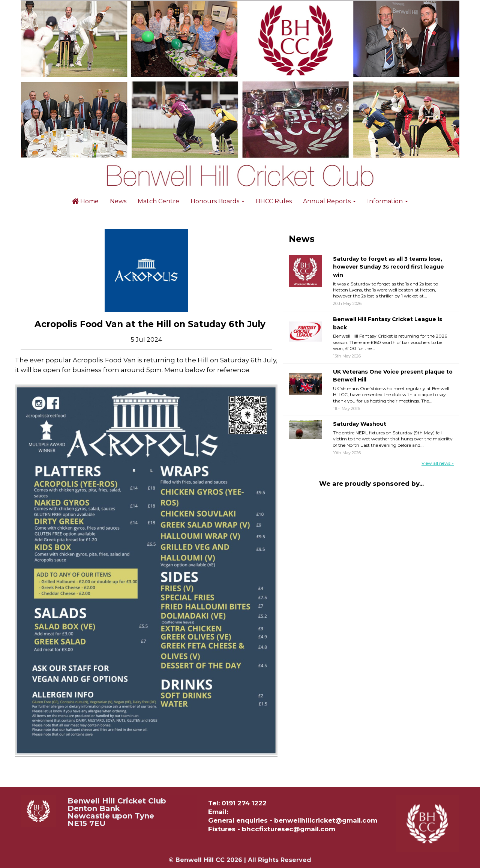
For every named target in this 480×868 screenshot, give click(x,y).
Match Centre (158, 201)
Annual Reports (329, 201)
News (118, 201)
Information (388, 201)
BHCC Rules (274, 201)
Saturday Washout (360, 424)
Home (85, 201)
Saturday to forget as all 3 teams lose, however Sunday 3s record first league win (388, 267)
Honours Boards (217, 201)
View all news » (438, 463)
